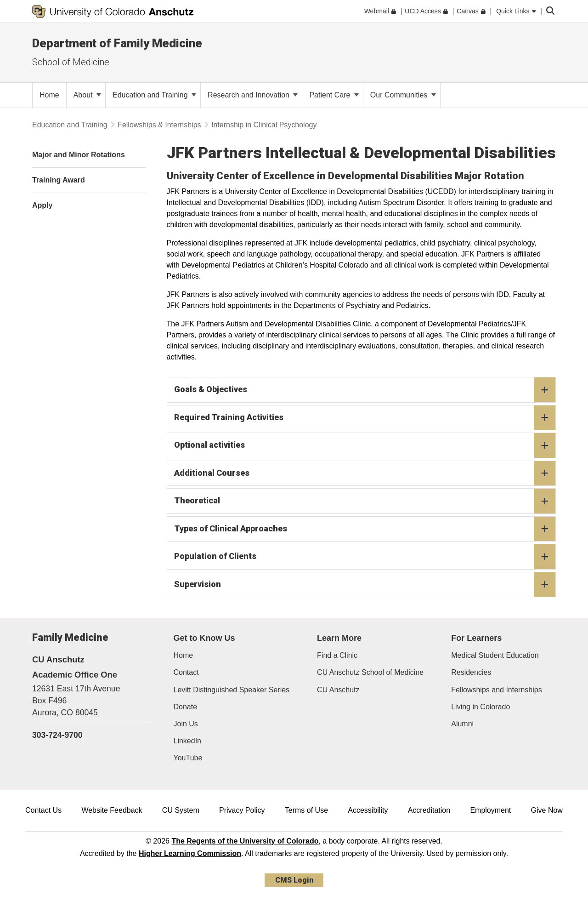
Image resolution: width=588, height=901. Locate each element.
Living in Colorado (481, 707)
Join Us (186, 724)
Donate (186, 707)
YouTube (188, 758)
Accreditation (429, 810)
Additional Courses (365, 473)
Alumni (462, 724)
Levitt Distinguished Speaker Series (232, 690)
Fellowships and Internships (496, 690)
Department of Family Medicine (117, 43)
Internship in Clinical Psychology (264, 125)
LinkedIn (188, 741)
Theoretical (365, 501)
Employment (490, 810)
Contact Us (43, 810)
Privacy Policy (242, 810)
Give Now (547, 810)
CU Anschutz (338, 690)
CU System (181, 810)
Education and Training (154, 95)
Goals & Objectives (365, 390)
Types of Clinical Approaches (365, 529)
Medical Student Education (495, 655)
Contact (186, 672)
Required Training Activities (365, 418)
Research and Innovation (253, 95)
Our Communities (403, 95)
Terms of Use (306, 810)
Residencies (471, 672)
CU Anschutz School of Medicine (370, 672)
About (87, 95)
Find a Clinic (337, 655)
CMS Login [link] (294, 880)
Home (184, 655)
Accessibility (368, 810)
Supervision (365, 585)
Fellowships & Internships (159, 125)
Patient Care (334, 95)
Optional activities (365, 445)
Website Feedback (112, 810)
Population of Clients (365, 557)
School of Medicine (71, 62)
